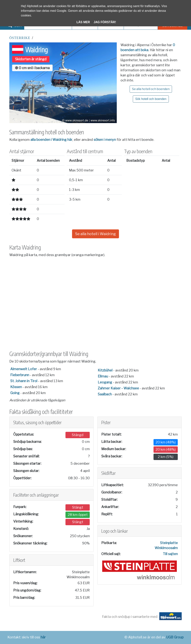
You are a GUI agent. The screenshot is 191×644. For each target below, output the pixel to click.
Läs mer (83, 22)
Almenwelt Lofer (24, 369)
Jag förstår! (105, 22)
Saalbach (105, 394)
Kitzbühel (105, 370)
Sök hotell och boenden (151, 99)
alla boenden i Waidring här (51, 140)
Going (15, 393)
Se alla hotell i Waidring (95, 234)
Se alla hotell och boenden (151, 89)
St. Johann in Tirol (24, 381)
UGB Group (175, 637)
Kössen (16, 387)
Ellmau (103, 376)
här (43, 637)
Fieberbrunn (20, 375)
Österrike (20, 38)
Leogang (105, 382)
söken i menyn (105, 140)
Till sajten (170, 554)
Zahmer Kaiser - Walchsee (118, 388)
